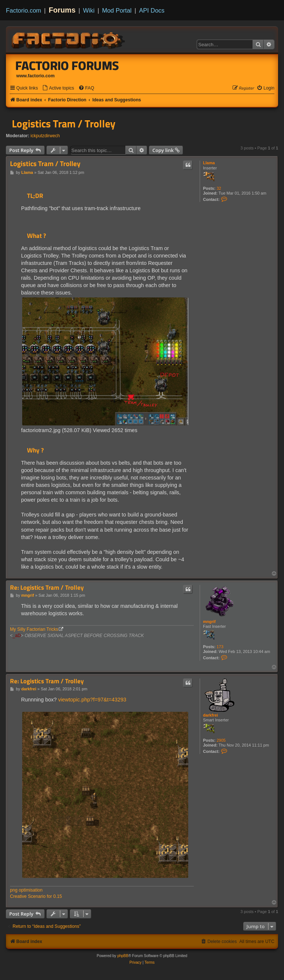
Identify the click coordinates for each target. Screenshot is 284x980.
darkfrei (210, 715)
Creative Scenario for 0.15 (36, 896)
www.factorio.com (35, 76)
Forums (62, 10)
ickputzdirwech (45, 136)
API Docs (152, 10)
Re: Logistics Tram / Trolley (47, 588)
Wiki (89, 10)
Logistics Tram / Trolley (64, 124)
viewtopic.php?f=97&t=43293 (92, 700)
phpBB (123, 956)
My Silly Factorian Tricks (34, 629)
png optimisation (26, 890)
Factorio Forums (67, 65)
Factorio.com (23, 10)
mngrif (209, 622)
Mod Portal (117, 10)
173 (220, 647)
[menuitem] (58, 88)
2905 (221, 740)
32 (219, 188)
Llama (209, 163)
